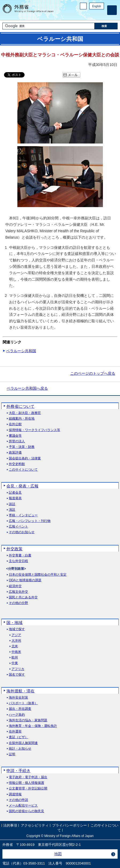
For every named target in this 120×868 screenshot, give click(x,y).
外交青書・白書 (20, 555)
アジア (16, 635)
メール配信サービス (23, 806)
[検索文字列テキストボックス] (49, 26)
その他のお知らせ (22, 532)
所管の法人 (17, 441)
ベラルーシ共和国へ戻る (27, 388)
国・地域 (14, 623)
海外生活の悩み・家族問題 (28, 720)
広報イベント (18, 527)
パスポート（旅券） (23, 703)
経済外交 (15, 586)
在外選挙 (15, 732)
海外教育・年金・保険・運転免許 (33, 726)
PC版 (83, 6)
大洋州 (16, 641)
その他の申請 (18, 800)
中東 (15, 663)
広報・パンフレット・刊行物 (30, 521)
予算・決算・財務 (22, 447)
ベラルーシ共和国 (21, 351)
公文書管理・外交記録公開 (28, 788)
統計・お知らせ (20, 749)
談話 (12, 504)
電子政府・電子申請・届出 (28, 777)
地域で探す (17, 629)
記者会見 (15, 493)
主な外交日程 (18, 561)
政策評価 (15, 453)
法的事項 (10, 825)
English (97, 6)
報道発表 (15, 498)
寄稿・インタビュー (23, 515)
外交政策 (14, 549)
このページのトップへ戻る (93, 373)
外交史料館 (17, 464)
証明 (12, 754)
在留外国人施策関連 (23, 743)
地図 (58, 854)
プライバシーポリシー (69, 825)
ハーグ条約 (17, 715)
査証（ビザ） (18, 737)
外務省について (20, 406)
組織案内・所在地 (22, 419)
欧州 (15, 658)
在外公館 (15, 424)
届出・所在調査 (20, 709)
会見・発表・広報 (22, 486)
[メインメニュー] (112, 10)
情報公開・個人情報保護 (26, 783)
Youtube (101, 15)
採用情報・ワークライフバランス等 (34, 430)
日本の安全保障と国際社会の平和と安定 (38, 575)
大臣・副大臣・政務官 (25, 413)
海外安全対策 (18, 698)
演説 (12, 510)
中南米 (16, 652)
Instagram (94, 15)
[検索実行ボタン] (106, 26)
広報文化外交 (18, 592)
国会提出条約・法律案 (25, 458)
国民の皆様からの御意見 (26, 811)
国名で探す (17, 675)
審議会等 (15, 436)
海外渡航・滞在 (20, 691)
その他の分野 (18, 603)
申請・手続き (18, 771)
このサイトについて (23, 470)
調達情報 (15, 794)
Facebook (87, 15)
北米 (15, 646)
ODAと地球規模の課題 (25, 580)
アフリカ (18, 669)
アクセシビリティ (35, 825)
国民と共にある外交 (23, 597)
